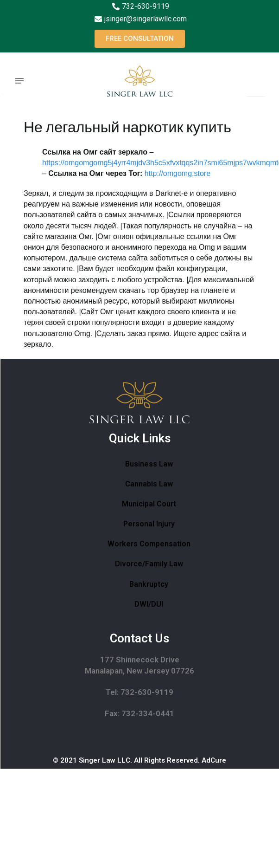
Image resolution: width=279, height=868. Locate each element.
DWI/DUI (149, 604)
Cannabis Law (149, 484)
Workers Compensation (149, 544)
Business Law (149, 464)
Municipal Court (149, 504)
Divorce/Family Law (149, 564)
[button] (140, 39)
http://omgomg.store (178, 173)
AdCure (214, 760)
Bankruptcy (149, 584)
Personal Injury (149, 524)
